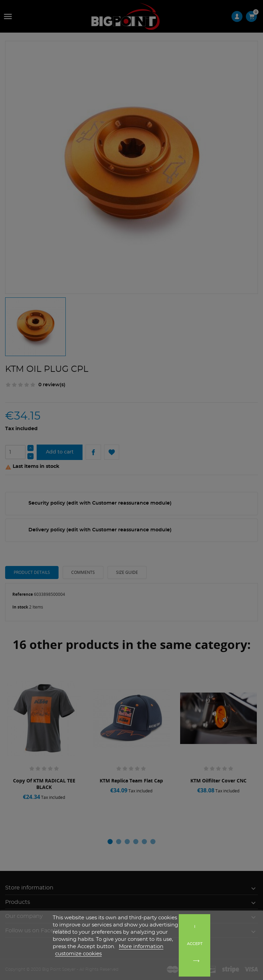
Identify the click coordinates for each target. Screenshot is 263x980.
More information (141, 947)
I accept (195, 935)
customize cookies (78, 954)
